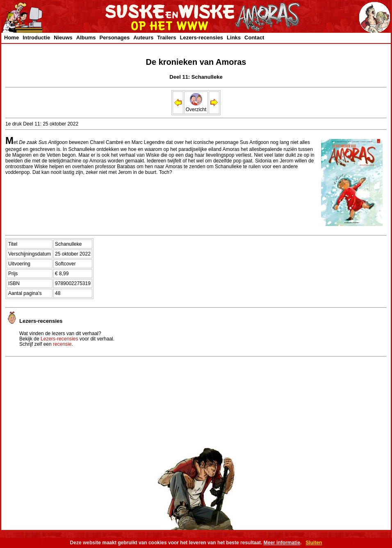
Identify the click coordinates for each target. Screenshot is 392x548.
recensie (62, 344)
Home (11, 38)
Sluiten (314, 543)
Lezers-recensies (202, 38)
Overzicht (196, 107)
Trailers (166, 38)
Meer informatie (282, 543)
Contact (254, 38)
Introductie (36, 38)
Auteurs (143, 38)
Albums (86, 38)
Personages (114, 38)
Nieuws (63, 38)
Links (234, 38)
